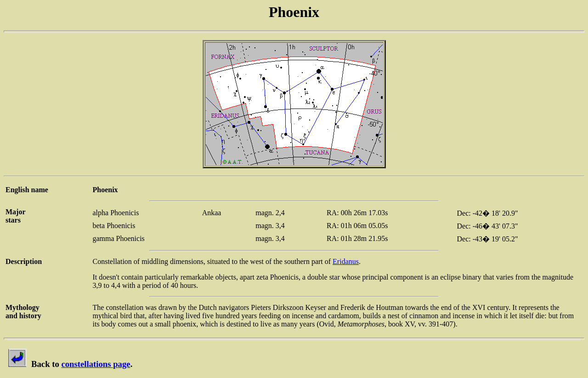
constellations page (96, 364)
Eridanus (346, 261)
